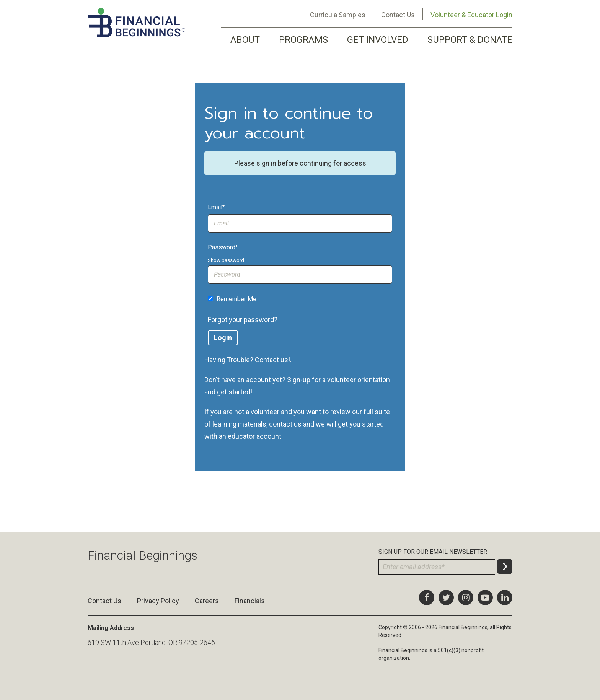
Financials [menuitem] (250, 601)
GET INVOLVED (378, 40)
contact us (285, 424)
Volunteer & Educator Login (471, 15)
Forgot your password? (243, 320)
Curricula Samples (338, 15)
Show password (226, 260)
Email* (216, 207)
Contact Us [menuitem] (104, 601)
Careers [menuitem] (207, 601)
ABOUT (245, 40)
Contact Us (398, 15)
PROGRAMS (303, 40)
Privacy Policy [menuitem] (158, 601)
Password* (223, 247)
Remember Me (236, 299)
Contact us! (272, 360)
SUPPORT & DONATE (470, 40)
